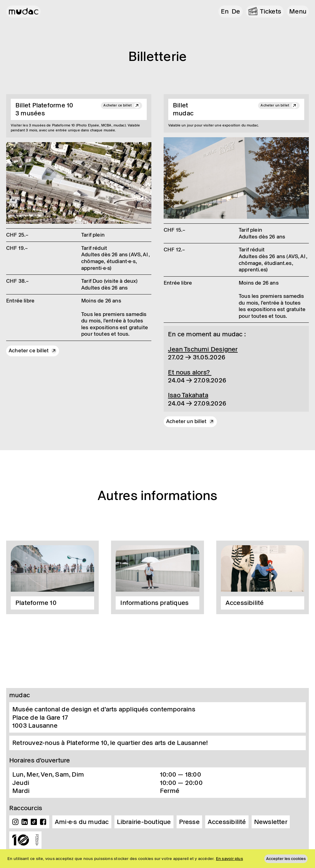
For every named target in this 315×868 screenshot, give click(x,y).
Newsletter (271, 822)
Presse (189, 822)
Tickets (271, 11)
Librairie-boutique (144, 822)
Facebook (43, 822)
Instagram (15, 822)
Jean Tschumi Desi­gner (203, 349)
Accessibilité (227, 822)
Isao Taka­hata (188, 395)
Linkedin (25, 822)
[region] (157, 859)
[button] (298, 12)
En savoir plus (229, 859)
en (225, 11)
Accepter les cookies (286, 859)
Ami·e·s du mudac (82, 822)
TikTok (34, 822)
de (236, 11)
